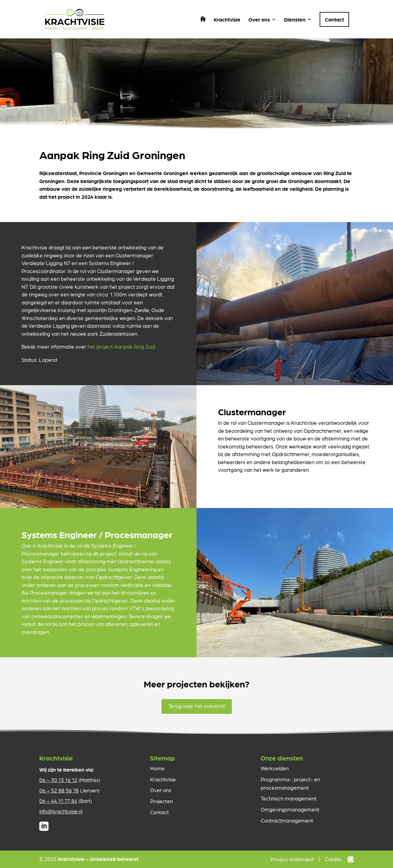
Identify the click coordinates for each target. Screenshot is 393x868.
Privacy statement (292, 859)
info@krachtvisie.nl (61, 811)
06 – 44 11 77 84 (58, 801)
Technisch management (289, 798)
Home (157, 768)
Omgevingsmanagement (290, 809)
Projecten (161, 801)
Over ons (259, 20)
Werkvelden (275, 768)
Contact (334, 19)
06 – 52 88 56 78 (59, 790)
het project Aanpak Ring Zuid (121, 346)
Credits (333, 859)
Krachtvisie (227, 20)
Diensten (295, 20)
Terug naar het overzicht (197, 706)
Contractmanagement (287, 820)
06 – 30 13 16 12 (58, 780)
